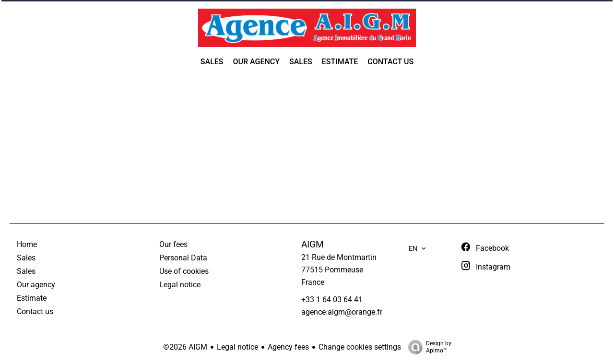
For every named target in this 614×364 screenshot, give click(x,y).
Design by (427, 347)
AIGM (313, 245)
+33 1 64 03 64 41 (332, 299)
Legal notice (237, 347)
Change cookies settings (360, 347)
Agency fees (288, 347)
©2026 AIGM (185, 347)
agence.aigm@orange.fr (342, 312)
